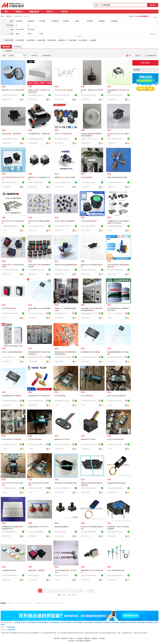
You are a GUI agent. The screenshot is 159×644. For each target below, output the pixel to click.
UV (55, 603)
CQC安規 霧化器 (89, 221)
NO (40, 603)
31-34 (74, 595)
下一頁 (91, 590)
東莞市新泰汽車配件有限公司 (63, 488)
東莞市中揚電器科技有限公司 (116, 139)
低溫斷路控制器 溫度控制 (116, 483)
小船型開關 (93, 40)
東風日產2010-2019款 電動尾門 (66, 483)
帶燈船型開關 (72, 40)
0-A (9, 603)
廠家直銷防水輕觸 (61, 527)
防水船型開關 (83, 40)
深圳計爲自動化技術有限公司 (116, 575)
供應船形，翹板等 (36, 570)
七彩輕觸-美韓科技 (9, 570)
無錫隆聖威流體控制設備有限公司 (37, 139)
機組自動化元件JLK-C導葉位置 (13, 90)
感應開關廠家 (141, 622)
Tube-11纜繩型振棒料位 (116, 570)
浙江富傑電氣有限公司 (9, 357)
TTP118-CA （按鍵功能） (64, 90)
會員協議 (94, 638)
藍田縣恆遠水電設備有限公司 (10, 95)
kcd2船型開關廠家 (77, 622)
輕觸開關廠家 (98, 622)
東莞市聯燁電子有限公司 (36, 95)
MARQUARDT (9, 308)
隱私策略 (87, 638)
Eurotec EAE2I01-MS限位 (116, 396)
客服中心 (72, 638)
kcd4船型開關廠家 (31, 622)
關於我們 (57, 638)
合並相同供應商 (150, 55)
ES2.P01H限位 (87, 396)
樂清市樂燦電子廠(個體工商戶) (10, 182)
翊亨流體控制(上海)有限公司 (63, 401)
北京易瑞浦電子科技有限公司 (10, 313)
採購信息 (20, 12)
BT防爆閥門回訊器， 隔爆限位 (39, 134)
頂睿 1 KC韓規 (63, 134)
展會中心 (50, 12)
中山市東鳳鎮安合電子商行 (115, 182)
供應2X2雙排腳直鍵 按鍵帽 (117, 177)
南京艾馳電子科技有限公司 (36, 313)
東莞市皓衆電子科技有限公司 (63, 270)
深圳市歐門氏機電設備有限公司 (116, 488)
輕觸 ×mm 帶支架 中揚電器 (65, 177)
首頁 (6, 12)
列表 (138, 55)
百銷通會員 (9, 51)
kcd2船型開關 (30, 40)
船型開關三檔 (62, 40)
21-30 (69, 595)
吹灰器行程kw (87, 177)
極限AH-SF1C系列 (62, 439)
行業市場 (64, 12)
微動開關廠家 (124, 622)
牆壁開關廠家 (115, 622)
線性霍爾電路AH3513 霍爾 (90, 352)
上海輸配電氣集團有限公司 (10, 226)
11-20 (64, 595)
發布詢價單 (145, 63)
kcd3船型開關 (41, 40)
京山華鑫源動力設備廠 (88, 182)
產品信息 (6, 47)
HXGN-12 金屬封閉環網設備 (12, 352)
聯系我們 (65, 638)
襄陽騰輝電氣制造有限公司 (89, 313)
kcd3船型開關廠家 (88, 622)
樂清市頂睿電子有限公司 (62, 139)
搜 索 (153, 5)
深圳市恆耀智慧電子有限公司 (63, 95)
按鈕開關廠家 (107, 622)
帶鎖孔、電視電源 (11, 134)
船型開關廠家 (132, 622)
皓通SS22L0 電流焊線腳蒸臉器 (66, 265)
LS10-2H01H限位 (35, 439)
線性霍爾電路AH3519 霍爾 (11, 396)
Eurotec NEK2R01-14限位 (12, 439)
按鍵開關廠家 (150, 622)
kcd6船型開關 (11, 627)
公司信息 (17, 47)
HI (27, 603)
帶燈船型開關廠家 (43, 622)
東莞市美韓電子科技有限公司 (89, 95)
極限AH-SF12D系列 (88, 439)
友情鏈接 (102, 638)
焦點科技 (82, 641)
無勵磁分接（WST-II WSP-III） (39, 527)
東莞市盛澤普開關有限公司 (115, 270)
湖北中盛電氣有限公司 (61, 313)
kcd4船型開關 (51, 40)
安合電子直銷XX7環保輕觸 (65, 221)
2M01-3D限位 (60, 396)
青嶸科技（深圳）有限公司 (89, 139)
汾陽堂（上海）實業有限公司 (116, 313)
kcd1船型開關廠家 (65, 622)
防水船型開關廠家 (54, 622)
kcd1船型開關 (20, 40)
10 (81, 590)
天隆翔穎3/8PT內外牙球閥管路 (39, 396)
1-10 (59, 595)
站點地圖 (80, 638)
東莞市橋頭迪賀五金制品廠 (63, 357)
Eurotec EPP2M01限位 (116, 439)
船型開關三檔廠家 (20, 622)
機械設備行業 (34, 12)
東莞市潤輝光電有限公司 (9, 532)
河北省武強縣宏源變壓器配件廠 (37, 532)
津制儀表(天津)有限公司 (62, 575)
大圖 (129, 55)
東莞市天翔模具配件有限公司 (37, 401)
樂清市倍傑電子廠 (60, 532)
